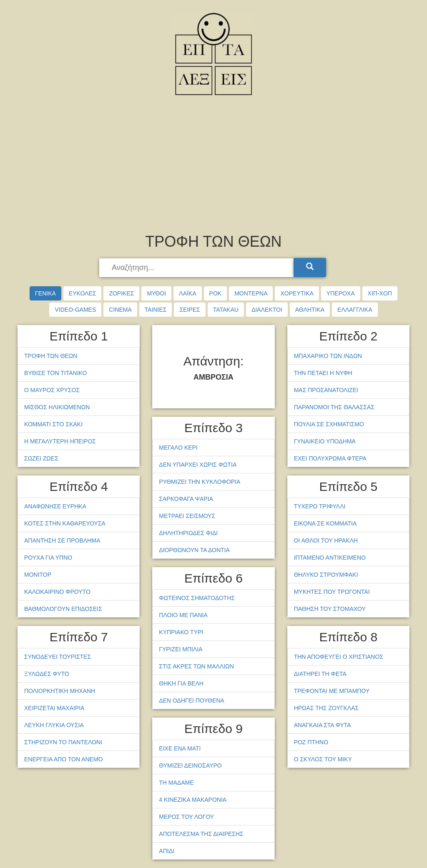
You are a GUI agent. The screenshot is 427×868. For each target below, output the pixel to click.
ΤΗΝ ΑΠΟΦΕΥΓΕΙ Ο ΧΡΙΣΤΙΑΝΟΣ (339, 657)
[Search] (310, 268)
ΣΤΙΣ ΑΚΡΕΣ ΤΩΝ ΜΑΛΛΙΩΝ (196, 666)
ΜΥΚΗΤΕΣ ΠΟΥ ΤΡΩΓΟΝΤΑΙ (332, 592)
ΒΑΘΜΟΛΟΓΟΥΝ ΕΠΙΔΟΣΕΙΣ (63, 609)
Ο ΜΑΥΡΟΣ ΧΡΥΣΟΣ (52, 390)
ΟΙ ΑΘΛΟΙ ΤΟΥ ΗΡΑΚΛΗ (326, 540)
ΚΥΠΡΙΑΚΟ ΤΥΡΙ (181, 632)
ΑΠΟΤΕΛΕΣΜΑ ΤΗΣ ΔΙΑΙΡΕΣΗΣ (201, 834)
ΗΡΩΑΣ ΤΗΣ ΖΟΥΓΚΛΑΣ (326, 708)
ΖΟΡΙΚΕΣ (121, 293)
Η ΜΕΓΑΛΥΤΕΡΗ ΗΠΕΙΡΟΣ (60, 441)
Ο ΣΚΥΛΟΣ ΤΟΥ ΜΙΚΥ (323, 759)
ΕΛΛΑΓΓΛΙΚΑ (355, 310)
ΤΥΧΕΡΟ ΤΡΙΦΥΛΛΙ (320, 506)
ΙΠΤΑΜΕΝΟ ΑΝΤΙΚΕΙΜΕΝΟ (330, 558)
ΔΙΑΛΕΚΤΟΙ (267, 310)
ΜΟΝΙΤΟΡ (38, 575)
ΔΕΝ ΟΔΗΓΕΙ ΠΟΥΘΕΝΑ (191, 700)
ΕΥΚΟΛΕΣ (83, 293)
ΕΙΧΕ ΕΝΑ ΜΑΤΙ (180, 748)
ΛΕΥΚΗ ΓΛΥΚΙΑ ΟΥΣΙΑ (54, 725)
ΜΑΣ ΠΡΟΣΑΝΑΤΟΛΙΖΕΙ (326, 390)
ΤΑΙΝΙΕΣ (156, 310)
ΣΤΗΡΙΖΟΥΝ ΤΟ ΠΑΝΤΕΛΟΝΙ (63, 742)
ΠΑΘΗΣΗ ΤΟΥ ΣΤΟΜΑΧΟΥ (330, 609)
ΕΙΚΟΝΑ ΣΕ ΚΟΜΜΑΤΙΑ (325, 523)
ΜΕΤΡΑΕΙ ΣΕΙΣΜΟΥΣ (187, 516)
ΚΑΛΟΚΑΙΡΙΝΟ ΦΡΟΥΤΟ (57, 592)
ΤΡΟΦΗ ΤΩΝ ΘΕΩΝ (51, 356)
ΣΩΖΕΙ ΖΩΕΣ (41, 458)
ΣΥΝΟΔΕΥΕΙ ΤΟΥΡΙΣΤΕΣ (58, 657)
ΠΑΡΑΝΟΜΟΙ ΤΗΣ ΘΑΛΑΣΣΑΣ (334, 407)
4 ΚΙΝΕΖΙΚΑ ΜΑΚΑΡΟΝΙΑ (193, 800)
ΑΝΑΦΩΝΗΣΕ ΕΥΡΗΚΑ (55, 506)
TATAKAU (226, 310)
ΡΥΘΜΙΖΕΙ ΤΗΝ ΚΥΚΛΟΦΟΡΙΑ (200, 482)
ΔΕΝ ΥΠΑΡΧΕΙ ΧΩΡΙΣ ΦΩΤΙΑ (198, 465)
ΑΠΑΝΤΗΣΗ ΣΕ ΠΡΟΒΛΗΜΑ (62, 540)
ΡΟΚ (216, 293)
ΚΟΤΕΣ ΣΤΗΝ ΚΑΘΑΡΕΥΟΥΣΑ (65, 523)
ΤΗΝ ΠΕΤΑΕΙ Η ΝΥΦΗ (323, 373)
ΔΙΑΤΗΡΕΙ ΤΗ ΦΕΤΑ (320, 674)
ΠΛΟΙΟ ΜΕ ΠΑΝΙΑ (183, 615)
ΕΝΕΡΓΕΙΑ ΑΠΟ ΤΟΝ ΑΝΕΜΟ (63, 759)
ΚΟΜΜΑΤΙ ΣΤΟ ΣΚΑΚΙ (53, 424)
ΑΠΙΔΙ (167, 851)
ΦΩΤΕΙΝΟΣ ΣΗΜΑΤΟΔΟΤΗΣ (197, 598)
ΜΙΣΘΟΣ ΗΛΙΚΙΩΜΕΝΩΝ (57, 407)
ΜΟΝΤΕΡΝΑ (251, 293)
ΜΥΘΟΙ (156, 293)
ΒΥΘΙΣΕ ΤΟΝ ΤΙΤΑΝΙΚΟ (55, 373)
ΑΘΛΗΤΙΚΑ (310, 310)
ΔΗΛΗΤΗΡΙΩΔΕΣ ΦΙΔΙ (188, 533)
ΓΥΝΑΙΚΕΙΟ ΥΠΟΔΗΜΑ (325, 441)
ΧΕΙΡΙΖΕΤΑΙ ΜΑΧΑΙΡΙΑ (54, 708)
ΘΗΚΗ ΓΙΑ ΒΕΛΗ (181, 683)
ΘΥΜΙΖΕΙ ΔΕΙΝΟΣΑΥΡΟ (190, 765)
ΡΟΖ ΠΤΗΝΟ (311, 742)
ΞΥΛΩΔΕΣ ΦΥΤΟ (47, 674)
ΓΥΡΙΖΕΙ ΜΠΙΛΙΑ (181, 649)
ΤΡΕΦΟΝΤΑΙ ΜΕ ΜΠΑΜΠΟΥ (332, 691)
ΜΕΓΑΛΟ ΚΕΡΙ (178, 448)
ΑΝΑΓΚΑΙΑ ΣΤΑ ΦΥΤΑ (323, 725)
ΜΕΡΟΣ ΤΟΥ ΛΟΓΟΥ (186, 817)
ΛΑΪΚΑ (187, 293)
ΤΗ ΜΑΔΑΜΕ (176, 783)
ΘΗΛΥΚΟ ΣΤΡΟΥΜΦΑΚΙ (326, 575)
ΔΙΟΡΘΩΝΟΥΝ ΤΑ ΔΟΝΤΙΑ (194, 550)
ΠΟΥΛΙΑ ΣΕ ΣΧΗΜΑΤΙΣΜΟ (329, 424)
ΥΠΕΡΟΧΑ (341, 293)
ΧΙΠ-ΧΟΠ (380, 293)
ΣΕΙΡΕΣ (190, 310)
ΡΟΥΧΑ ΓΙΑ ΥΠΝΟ (48, 558)
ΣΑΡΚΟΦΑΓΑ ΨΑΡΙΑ (186, 499)
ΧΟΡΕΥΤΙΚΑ (297, 293)
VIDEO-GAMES (75, 310)
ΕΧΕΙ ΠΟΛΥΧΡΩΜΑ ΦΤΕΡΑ (330, 458)
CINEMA (120, 310)
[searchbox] (197, 268)
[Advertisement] (213, 167)
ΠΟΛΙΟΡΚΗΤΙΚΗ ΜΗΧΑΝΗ (60, 691)
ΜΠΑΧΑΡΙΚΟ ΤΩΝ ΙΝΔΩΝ (328, 356)
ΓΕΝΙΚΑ (45, 293)
